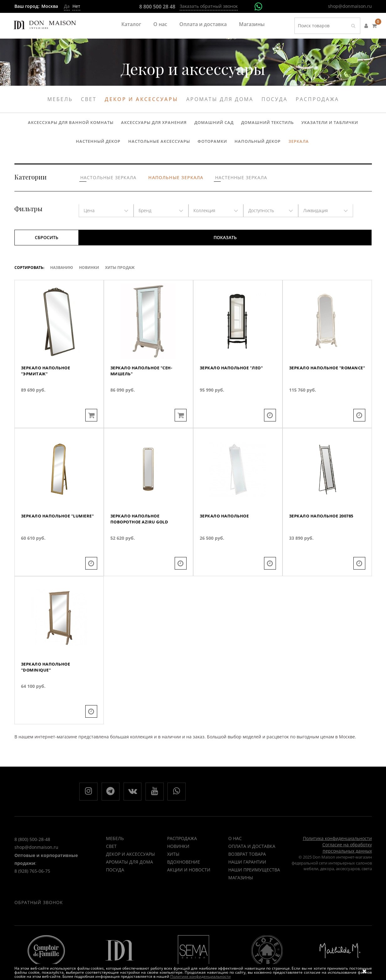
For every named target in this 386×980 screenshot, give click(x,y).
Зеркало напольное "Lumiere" (48, 531)
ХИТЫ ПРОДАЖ (120, 270)
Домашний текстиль (241, 123)
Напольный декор (231, 144)
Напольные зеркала (171, 181)
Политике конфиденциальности (201, 976)
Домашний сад (189, 123)
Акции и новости (189, 874)
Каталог (131, 24)
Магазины (252, 24)
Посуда (275, 99)
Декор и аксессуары (141, 99)
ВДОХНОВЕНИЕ (184, 866)
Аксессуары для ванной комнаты (48, 123)
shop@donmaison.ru (350, 6)
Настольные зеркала (107, 181)
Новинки (89, 270)
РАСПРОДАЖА (182, 842)
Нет (76, 6)
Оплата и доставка (203, 24)
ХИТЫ (173, 858)
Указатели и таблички (302, 123)
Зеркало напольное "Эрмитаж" (48, 383)
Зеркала (270, 144)
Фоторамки (187, 144)
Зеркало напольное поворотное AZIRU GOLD (142, 531)
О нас (160, 24)
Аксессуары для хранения (130, 123)
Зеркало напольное (226, 528)
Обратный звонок (39, 911)
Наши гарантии (247, 866)
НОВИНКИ (178, 850)
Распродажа (317, 99)
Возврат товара (247, 858)
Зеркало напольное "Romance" (316, 383)
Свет (89, 99)
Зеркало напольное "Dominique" (48, 679)
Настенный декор (359, 123)
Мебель (60, 99)
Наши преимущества (254, 874)
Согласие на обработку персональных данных (347, 852)
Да (67, 6)
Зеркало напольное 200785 (324, 528)
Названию (62, 270)
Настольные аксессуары (135, 144)
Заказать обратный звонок (209, 6)
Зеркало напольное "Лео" (234, 380)
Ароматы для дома (220, 99)
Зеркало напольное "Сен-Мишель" (144, 383)
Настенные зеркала (234, 181)
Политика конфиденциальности (337, 842)
